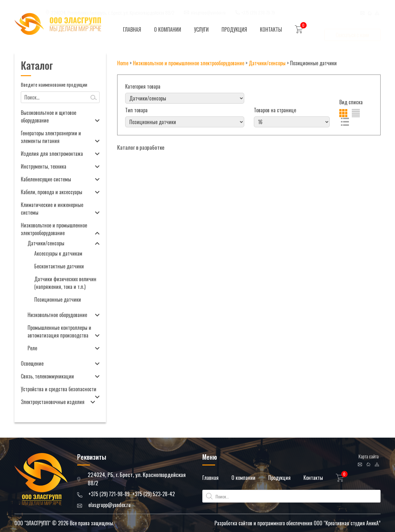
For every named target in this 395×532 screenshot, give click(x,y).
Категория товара (143, 86)
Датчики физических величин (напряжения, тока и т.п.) (65, 283)
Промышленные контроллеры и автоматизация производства (59, 331)
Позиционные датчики (58, 299)
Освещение (32, 363)
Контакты (271, 29)
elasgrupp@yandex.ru (208, 6)
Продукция (234, 29)
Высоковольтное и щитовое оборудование (48, 116)
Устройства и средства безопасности (59, 389)
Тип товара (136, 110)
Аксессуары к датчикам (58, 253)
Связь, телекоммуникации (47, 376)
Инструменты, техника (44, 166)
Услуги (201, 29)
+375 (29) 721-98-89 (109, 494)
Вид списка (351, 102)
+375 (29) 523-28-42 (153, 494)
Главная (132, 29)
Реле (32, 348)
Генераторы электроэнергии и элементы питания (51, 137)
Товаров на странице (275, 110)
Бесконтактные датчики (59, 266)
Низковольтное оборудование (57, 315)
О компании (168, 29)
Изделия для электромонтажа (52, 154)
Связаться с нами (352, 29)
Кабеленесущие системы (46, 179)
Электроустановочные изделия (53, 402)
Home (123, 63)
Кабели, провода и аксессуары (52, 192)
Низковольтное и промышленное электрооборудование (54, 229)
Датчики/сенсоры (46, 243)
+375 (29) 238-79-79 (258, 6)
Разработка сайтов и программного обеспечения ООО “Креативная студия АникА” (298, 523)
